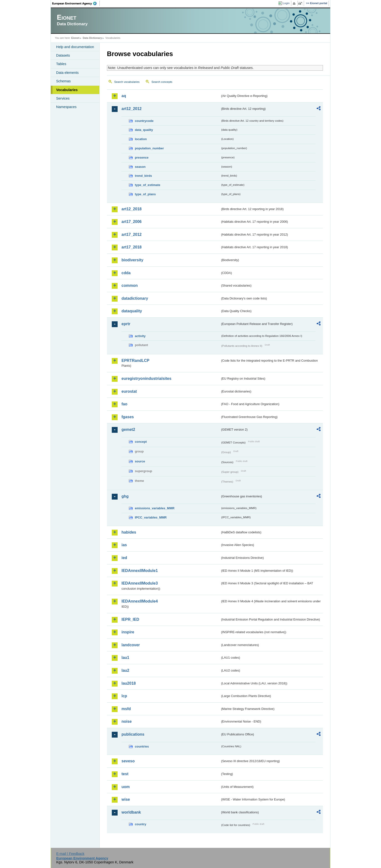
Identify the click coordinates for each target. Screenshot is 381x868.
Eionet (75, 38)
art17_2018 (132, 247)
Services (63, 98)
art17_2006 (132, 222)
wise (126, 799)
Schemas (63, 81)
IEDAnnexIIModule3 (140, 583)
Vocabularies (67, 90)
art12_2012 (132, 109)
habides (129, 532)
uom (126, 787)
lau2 (125, 670)
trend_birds (143, 176)
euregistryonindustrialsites (146, 379)
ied (124, 558)
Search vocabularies (127, 82)
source (140, 461)
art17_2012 (132, 234)
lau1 (125, 658)
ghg (125, 496)
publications (133, 734)
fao (124, 404)
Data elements (67, 73)
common (130, 285)
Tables (61, 64)
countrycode (144, 121)
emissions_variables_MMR (155, 508)
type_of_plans (145, 194)
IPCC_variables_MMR (151, 517)
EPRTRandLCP (135, 361)
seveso (128, 761)
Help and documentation (75, 47)
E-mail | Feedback (70, 854)
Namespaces (66, 107)
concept (141, 442)
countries (142, 746)
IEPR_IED (130, 619)
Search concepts (162, 82)
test (125, 774)
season (140, 167)
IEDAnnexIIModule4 (140, 601)
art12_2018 (132, 209)
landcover (131, 645)
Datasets (63, 55)
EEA (76, 3)
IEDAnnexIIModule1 (140, 571)
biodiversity (132, 260)
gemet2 (128, 430)
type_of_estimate (148, 185)
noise (127, 721)
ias (124, 545)
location (141, 139)
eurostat (129, 391)
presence (142, 157)
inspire (128, 632)
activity (140, 336)
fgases (128, 417)
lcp (124, 696)
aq (124, 96)
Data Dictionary (92, 38)
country (141, 824)
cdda (126, 273)
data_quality (144, 130)
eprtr (126, 324)
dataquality (132, 311)
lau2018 (129, 683)
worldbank (131, 812)
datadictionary (135, 298)
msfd (126, 709)
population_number (149, 148)
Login (286, 3)
